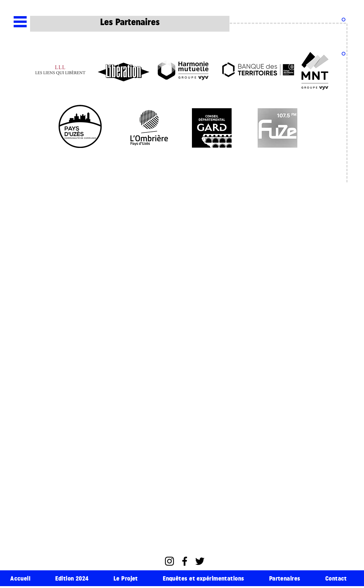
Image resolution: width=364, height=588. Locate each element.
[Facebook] (185, 561)
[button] (20, 22)
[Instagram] (169, 561)
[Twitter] (200, 561)
